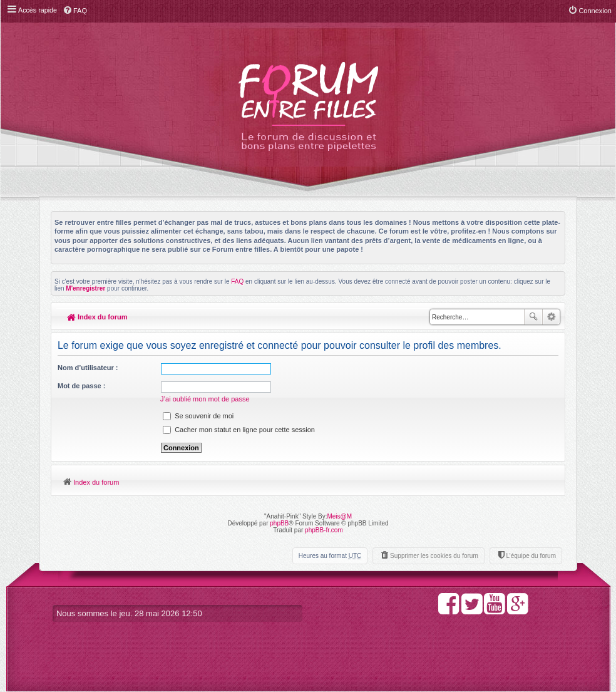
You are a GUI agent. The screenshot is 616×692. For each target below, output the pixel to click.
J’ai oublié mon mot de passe (205, 399)
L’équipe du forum (531, 556)
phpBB (279, 523)
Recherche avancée (551, 317)
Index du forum (97, 317)
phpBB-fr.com (324, 530)
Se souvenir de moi (199, 416)
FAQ (237, 281)
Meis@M (339, 516)
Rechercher (533, 317)
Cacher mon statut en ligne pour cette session (239, 430)
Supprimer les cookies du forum (434, 556)
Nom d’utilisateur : (88, 368)
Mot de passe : (81, 386)
